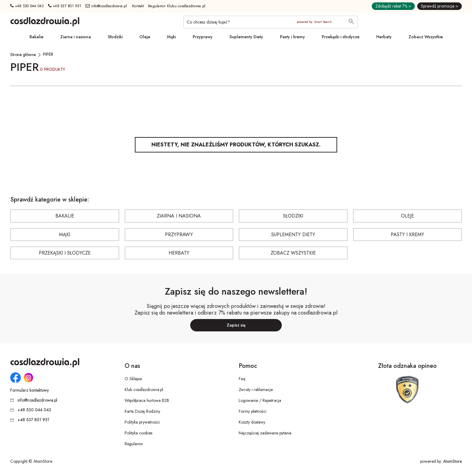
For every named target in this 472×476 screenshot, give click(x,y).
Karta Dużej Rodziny (142, 411)
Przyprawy (203, 37)
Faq (242, 379)
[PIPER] (48, 54)
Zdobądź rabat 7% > (393, 6)
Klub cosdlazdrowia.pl (144, 390)
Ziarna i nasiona (76, 37)
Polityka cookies (138, 433)
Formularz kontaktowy (29, 390)
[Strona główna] (23, 55)
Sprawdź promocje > (439, 6)
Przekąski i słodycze (341, 37)
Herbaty (384, 37)
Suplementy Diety (246, 37)
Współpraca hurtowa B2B (147, 400)
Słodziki (115, 37)
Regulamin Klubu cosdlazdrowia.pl (177, 6)
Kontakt (138, 6)
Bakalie (36, 37)
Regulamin (134, 444)
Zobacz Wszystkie (426, 37)
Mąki (171, 37)
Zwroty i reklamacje (256, 390)
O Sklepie (133, 379)
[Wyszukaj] (351, 22)
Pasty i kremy (292, 37)
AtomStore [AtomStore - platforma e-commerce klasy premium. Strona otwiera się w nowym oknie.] (452, 461)
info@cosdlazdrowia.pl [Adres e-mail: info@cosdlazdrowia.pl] (106, 6)
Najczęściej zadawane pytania (265, 433)
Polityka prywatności (142, 422)
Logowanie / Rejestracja (260, 400)
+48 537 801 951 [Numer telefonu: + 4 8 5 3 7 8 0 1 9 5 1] (65, 6)
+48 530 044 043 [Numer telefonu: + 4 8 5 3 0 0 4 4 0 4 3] (27, 6)
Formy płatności (253, 411)
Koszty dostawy (252, 422)
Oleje (145, 37)
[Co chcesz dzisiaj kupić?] (271, 22)
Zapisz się (236, 325)
